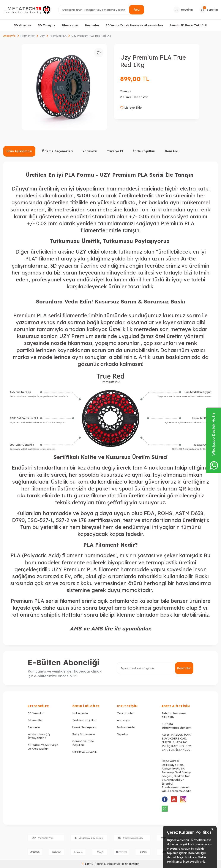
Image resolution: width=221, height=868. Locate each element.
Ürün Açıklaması (19, 151)
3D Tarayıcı (47, 25)
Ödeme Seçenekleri (57, 151)
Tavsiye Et (115, 151)
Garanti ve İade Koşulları (83, 743)
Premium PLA (58, 36)
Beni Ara (172, 151)
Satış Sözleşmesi (84, 734)
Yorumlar (90, 151)
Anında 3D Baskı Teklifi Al (188, 25)
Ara (137, 10)
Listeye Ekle (131, 108)
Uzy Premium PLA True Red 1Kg (91, 36)
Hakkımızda (80, 713)
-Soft (87, 864)
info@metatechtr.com (176, 728)
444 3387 (168, 717)
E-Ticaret (97, 864)
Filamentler (70, 25)
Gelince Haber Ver (134, 97)
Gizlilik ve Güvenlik (85, 752)
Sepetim (122, 734)
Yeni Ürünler (125, 713)
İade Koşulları (144, 151)
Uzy (42, 36)
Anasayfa (9, 36)
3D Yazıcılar (23, 25)
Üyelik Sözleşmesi (84, 727)
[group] (64, 87)
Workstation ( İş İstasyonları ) (39, 736)
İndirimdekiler (126, 727)
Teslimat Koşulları (84, 720)
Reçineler (92, 25)
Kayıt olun (184, 668)
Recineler (34, 727)
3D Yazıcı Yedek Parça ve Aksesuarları (134, 25)
